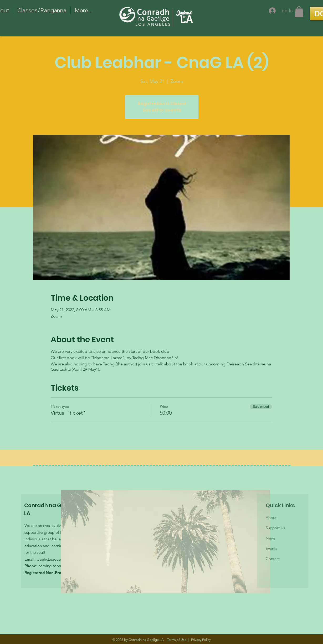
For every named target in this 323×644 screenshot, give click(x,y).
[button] (299, 12)
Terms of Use (177, 640)
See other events (162, 110)
